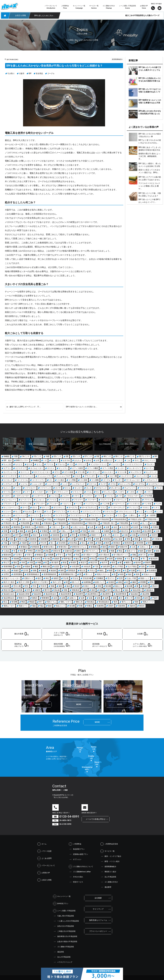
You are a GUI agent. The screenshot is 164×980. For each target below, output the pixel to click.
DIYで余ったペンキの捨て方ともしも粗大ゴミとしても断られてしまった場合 (150, 70)
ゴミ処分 (61, 480)
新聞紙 (120, 559)
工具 (133, 547)
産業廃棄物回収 (50, 574)
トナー (28, 492)
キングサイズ (136, 472)
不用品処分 (74, 519)
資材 (93, 590)
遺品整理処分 (93, 594)
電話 (42, 606)
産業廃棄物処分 (117, 59)
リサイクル (109, 512)
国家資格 (56, 539)
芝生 (27, 586)
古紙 (126, 535)
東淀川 (83, 562)
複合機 (129, 586)
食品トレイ (60, 606)
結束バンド (100, 582)
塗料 (98, 539)
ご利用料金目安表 (109, 844)
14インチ (26, 456)
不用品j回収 (61, 519)
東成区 (74, 562)
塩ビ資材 (119, 539)
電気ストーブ (148, 602)
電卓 (115, 602)
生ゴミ (142, 570)
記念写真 (19, 590)
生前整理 (152, 570)
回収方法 (21, 539)
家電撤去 (94, 547)
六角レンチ (66, 531)
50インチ (119, 456)
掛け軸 (47, 559)
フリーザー (92, 500)
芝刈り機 (17, 586)
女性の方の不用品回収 (64, 926)
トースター (39, 492)
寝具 (104, 547)
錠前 (146, 598)
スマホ (113, 484)
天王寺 (34, 543)
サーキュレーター (133, 480)
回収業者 (33, 539)
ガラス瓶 (81, 472)
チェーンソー (130, 488)
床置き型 (57, 551)
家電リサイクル (10, 547)
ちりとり (19, 464)
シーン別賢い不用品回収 (64, 911)
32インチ (76, 456)
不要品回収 (61, 523)
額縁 (50, 606)
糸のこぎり (57, 582)
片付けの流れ (76, 877)
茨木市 (44, 586)
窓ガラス (111, 578)
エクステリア (21, 468)
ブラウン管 (149, 500)
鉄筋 (138, 598)
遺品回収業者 (66, 594)
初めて (36, 535)
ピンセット (40, 500)
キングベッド (151, 472)
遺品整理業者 (121, 594)
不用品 (49, 519)
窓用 (121, 578)
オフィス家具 (78, 468)
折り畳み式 (105, 555)
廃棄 (113, 551)
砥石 (39, 578)
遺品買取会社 (9, 598)
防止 (6, 602)
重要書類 (45, 598)
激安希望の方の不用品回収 (65, 936)
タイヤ (58, 488)
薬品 (68, 586)
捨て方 (143, 555)
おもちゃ (78, 460)
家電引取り (63, 547)
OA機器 (36, 460)
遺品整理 (79, 594)
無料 (62, 570)
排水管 (37, 559)
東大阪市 (55, 562)
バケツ (77, 496)
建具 (142, 551)
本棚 (39, 562)
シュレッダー (38, 484)
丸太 (154, 523)
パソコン (110, 496)
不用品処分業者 (89, 519)
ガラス (57, 472)
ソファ (18, 488)
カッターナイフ (135, 468)
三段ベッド (26, 519)
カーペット (25, 472)
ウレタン (150, 464)
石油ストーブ (149, 574)
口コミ (117, 535)
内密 (76, 531)
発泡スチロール (103, 574)
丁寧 (15, 519)
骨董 (81, 606)
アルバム (61, 464)
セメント (7, 488)
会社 (115, 527)
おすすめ (66, 460)
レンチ (159, 512)
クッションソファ (45, 476)
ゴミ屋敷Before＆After (80, 872)
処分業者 (136, 531)
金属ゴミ (73, 598)
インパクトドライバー (133, 464)
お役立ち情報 (44, 880)
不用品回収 (105, 519)
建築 (158, 551)
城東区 (81, 539)
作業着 (155, 527)
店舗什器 (68, 551)
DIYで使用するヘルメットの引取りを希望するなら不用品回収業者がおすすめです (150, 103)
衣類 (99, 586)
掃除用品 (27, 559)
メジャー (7, 512)
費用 (85, 590)
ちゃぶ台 (7, 464)
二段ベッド (56, 527)
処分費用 (148, 531)
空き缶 (76, 578)
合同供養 (144, 535)
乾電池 (6, 527)
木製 (31, 562)
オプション (75, 859)
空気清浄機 (87, 578)
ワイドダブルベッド (78, 515)
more (38, 704)
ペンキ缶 (148, 504)
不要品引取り (93, 523)
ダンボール (116, 488)
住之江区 (125, 527)
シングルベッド (78, 484)
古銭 (134, 535)
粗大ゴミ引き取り (41, 582)
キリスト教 (122, 472)
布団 (21, 551)
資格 (101, 590)
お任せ (89, 460)
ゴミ (51, 480)
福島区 (56, 578)
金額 (114, 598)
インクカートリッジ (99, 464)
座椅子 (79, 551)
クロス (78, 476)
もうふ (39, 464)
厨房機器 (83, 535)
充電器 (44, 531)
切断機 (26, 535)
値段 (29, 531)
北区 (66, 535)
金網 (106, 598)
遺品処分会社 (9, 594)
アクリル (50, 464)
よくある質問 (44, 858)
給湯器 (111, 582)
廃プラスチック (92, 551)
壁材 (129, 539)
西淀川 (155, 586)
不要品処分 (48, 523)
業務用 (148, 562)
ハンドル (54, 496)
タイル (68, 488)
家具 (107, 543)
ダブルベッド (101, 488)
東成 (65, 562)
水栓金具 (87, 566)
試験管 (37, 590)
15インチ (38, 456)
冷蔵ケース (95, 531)
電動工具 (79, 602)
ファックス (65, 500)
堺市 (90, 539)
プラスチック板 (25, 504)
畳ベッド (89, 574)
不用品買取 (25, 523)
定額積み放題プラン (78, 854)
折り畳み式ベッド (121, 555)
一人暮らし (132, 515)
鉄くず (129, 598)
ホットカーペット (11, 508)
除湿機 (14, 602)
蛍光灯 (77, 586)
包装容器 (56, 535)
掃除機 (16, 559)
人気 (67, 527)
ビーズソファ (26, 500)
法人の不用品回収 (62, 957)
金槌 (91, 598)
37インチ (88, 456)
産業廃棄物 (18, 574)
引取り (29, 555)
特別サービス (76, 882)
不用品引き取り (137, 519)
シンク (65, 484)
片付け (92, 570)
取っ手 (107, 535)
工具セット (144, 547)
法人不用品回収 (108, 877)
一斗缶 (6, 519)
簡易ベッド (145, 578)
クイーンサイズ (10, 476)
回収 (12, 539)
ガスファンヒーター (42, 472)
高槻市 (111, 606)
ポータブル (73, 508)
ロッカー (7, 515)
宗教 (91, 543)
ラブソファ (60, 512)
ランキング (74, 512)
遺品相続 (134, 594)
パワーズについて (46, 866)
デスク (18, 492)
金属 (63, 598)
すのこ (137, 460)
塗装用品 (107, 539)
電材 (137, 602)
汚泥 (97, 566)
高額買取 (122, 606)
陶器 (23, 602)
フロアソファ (106, 500)
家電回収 (36, 547)
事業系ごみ (29, 527)
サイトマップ (98, 909)
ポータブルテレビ (89, 508)
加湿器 (45, 535)
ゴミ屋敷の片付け (109, 882)
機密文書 (46, 566)
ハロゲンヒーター (22, 496)
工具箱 (156, 547)
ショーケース (53, 484)
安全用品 (39, 73)
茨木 (35, 586)
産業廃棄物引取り (68, 574)
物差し (102, 570)
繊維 (134, 582)
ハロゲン (7, 496)
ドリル (89, 492)
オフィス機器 (93, 468)
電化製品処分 (104, 602)
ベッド (78, 504)
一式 (142, 515)
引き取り (11, 73)
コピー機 (113, 476)
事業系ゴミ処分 (108, 872)
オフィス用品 (108, 468)
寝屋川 (113, 547)
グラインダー (90, 476)
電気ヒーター (9, 606)
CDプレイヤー (145, 456)
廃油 (121, 551)
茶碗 (52, 586)
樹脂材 (28, 566)
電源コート (23, 606)
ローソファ (35, 515)
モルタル (29, 512)
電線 (34, 606)
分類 (158, 531)
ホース (25, 508)
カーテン (150, 468)
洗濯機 (152, 566)
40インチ (107, 456)
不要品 (37, 523)
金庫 (83, 598)
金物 (99, 598)
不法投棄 (38, 519)
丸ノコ (145, 523)
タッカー (78, 488)
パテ (120, 496)
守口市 (44, 543)
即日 (74, 535)
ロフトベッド (21, 515)
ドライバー (77, 492)
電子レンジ (126, 602)
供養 (6, 531)
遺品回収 (38, 594)
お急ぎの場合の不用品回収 (65, 942)
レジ (141, 512)
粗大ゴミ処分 (9, 582)
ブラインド (135, 500)
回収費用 (44, 539)
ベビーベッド (119, 504)
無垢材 (53, 570)
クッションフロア (63, 476)
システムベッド (151, 480)
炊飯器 (44, 570)
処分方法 (125, 531)
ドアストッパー (62, 492)
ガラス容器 (69, 472)
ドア (50, 492)
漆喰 (35, 570)
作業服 (146, 527)
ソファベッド (45, 488)
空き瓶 (66, 578)
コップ (102, 476)
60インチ (131, 456)
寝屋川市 (124, 547)
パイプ (100, 496)
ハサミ (149, 492)
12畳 (16, 456)
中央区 (135, 523)
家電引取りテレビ (79, 547)
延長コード (131, 551)
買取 (66, 590)
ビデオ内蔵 (148, 496)
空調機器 (100, 578)
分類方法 (7, 535)
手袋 (77, 555)
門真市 (155, 598)
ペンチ (158, 504)
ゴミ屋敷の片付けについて (81, 867)
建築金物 (7, 555)
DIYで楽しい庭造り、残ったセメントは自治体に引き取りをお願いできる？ (150, 166)
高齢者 (132, 606)
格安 (113, 562)
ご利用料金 (75, 844)
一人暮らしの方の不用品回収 (66, 921)
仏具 (92, 527)
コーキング (8, 480)
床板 (47, 551)
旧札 (136, 559)
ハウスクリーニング (63, 962)
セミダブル (140, 484)
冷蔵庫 (106, 531)
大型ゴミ (146, 539)
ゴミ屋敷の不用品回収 (64, 947)
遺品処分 (150, 590)
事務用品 (17, 527)
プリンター (54, 504)
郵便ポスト (23, 598)
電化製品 (91, 602)
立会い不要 (131, 578)
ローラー (47, 515)
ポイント (45, 508)
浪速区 (16, 570)
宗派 (99, 543)
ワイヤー (110, 515)
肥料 (152, 582)
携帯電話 (68, 559)
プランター (40, 504)
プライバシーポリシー (98, 931)
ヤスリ (39, 512)
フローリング (121, 500)
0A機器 (7, 456)
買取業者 (75, 590)
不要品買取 (124, 523)
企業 (107, 527)
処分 (115, 531)
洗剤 (143, 566)
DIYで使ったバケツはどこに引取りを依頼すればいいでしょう (150, 92)
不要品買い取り (109, 523)
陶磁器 (32, 602)
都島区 (35, 598)
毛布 (66, 566)
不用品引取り (153, 519)
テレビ (159, 488)
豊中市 (47, 590)
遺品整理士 (107, 594)
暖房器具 (154, 559)
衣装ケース (89, 586)
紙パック (76, 582)
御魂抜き (40, 555)
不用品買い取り (10, 523)
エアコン (7, 468)
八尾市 (54, 531)
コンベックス (142, 476)
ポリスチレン (59, 508)
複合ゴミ (119, 586)
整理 (85, 559)
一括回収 (152, 515)
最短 (15, 562)
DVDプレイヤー (22, 460)
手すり (60, 555)
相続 (130, 574)
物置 (111, 570)
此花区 (57, 566)
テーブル (7, 492)
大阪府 (24, 543)
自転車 (6, 586)
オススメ (51, 468)
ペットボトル (134, 504)
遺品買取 (146, 594)
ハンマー (66, 496)
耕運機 (143, 582)
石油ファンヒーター (12, 578)
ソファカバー (30, 488)
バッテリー (88, 496)
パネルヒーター (132, 496)
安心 (83, 543)
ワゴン (120, 515)
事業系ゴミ (43, 527)
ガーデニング (94, 472)
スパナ (103, 484)
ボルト (35, 508)
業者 (19, 566)
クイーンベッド (27, 476)
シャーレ (24, 484)
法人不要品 (132, 566)
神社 (47, 578)
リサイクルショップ (126, 512)
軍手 (109, 590)
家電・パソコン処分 (110, 861)
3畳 (98, 456)
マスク (103, 508)
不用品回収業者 (120, 519)
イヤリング (82, 464)
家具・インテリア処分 (111, 856)
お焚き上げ (108, 460)
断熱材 (102, 559)
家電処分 (24, 547)
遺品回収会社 (51, 594)
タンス (89, 488)
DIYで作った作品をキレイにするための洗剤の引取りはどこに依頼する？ (150, 81)
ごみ (128, 460)
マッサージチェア (117, 508)
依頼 (13, 531)
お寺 (97, 460)
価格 (21, 531)
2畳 (67, 456)
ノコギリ (121, 492)
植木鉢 (138, 562)
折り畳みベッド (90, 555)
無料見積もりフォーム (98, 920)
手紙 (69, 555)
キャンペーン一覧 (62, 896)
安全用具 (62, 543)
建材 (150, 551)
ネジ (98, 492)
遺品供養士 (137, 590)
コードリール (22, 480)
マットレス (134, 508)
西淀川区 (7, 590)
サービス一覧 (107, 851)
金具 (55, 598)
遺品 (127, 590)
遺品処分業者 (24, 594)
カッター (121, 468)
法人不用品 (119, 566)
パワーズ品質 (44, 851)
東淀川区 (94, 562)
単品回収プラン (77, 849)
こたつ (120, 460)
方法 (129, 559)
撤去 (77, 559)
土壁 (72, 539)
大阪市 (22, 73)
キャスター (109, 472)
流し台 (6, 570)
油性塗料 (106, 566)
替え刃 (6, 562)
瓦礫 (133, 570)
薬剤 (60, 586)
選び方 (118, 590)
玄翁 (119, 570)
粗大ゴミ (157, 578)
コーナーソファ (38, 480)
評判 (29, 590)
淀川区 (26, 570)
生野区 (6, 574)
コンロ (154, 476)
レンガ (149, 512)
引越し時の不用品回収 (64, 916)
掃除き (6, 559)
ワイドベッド (96, 515)
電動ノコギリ (66, 602)
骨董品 (90, 606)
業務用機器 (8, 566)
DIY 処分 (8, 460)
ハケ (140, 492)
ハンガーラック (40, 496)
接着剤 (57, 559)
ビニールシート (10, 500)
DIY (30, 73)
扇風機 (51, 555)
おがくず (55, 460)
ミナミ (157, 508)
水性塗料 (75, 566)
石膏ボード (29, 578)
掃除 (152, 555)
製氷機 (108, 586)
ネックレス (108, 492)
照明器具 (72, 570)
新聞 (111, 559)
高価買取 (100, 606)
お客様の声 (44, 873)
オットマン (63, 468)
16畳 (48, 456)
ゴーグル (51, 73)
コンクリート (126, 476)
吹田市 (154, 535)
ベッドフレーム (92, 504)
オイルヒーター (37, 468)
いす (45, 460)
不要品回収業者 (77, 523)
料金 (93, 559)
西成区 (145, 586)
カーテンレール (10, 472)
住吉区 (136, 527)
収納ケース (96, 535)
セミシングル (125, 484)
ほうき (29, 464)
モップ (18, 512)
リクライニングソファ (92, 512)
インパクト (116, 464)
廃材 (105, 551)
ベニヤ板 (106, 504)
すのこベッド (150, 460)
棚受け (128, 562)
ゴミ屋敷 (95, 480)
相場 (122, 574)
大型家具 (158, 539)
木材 (23, 562)
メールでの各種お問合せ (96, 819)
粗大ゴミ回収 (24, 582)
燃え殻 (83, 570)
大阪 (6, 543)
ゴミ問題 (72, 480)
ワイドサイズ (61, 515)
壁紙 (136, 539)
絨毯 (120, 582)
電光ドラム (52, 602)
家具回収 (129, 543)
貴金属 (57, 590)
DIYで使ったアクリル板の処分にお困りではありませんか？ (150, 180)
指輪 (134, 555)
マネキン (146, 508)
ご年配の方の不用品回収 (64, 931)
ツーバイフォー (146, 488)
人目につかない (79, 527)
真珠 (138, 574)
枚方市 (105, 562)
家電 (150, 543)
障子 (41, 602)
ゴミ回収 (84, 480)
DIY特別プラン (61, 904)
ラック (49, 512)
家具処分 (117, 543)
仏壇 (100, 527)
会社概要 (98, 898)
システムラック (10, 484)
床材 (39, 551)
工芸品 (6, 551)
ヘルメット (67, 504)
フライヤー (78, 500)
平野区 (30, 551)
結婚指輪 (87, 582)
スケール (93, 484)
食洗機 (72, 606)
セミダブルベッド (156, 484)
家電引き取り (49, 547)
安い (52, 543)
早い (144, 559)
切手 (17, 535)
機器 (37, 566)
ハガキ (131, 492)
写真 (84, 531)
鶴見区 (142, 606)
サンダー (118, 480)
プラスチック (9, 504)
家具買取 (140, 543)
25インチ (58, 456)
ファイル (53, 500)
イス (71, 464)
